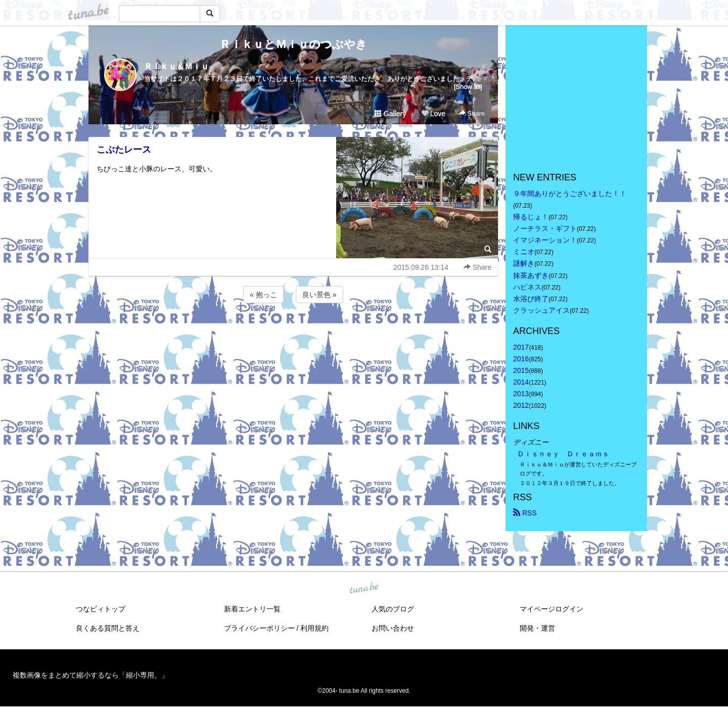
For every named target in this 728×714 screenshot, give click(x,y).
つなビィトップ (101, 609)
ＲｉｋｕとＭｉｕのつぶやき (293, 44)
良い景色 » (320, 295)
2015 (521, 370)
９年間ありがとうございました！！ (570, 194)
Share (472, 113)
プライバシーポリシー (259, 628)
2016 (521, 359)
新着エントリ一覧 (252, 609)
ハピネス (527, 287)
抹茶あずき (531, 275)
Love (433, 114)
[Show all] (468, 87)
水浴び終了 (531, 299)
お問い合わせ (393, 628)
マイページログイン (552, 609)
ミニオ (524, 252)
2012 (521, 405)
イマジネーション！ (545, 240)
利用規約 (314, 628)
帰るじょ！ (531, 217)
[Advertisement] (293, 332)
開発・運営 (537, 628)
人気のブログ (393, 609)
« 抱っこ (263, 295)
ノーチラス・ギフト (545, 228)
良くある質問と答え (108, 628)
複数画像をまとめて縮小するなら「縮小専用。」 (90, 675)
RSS (525, 513)
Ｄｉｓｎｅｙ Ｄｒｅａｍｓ (563, 454)
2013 (521, 394)
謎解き (524, 263)
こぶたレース (124, 150)
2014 (521, 382)
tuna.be (363, 588)
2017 (521, 347)
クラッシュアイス (541, 310)
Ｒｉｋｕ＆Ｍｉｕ (176, 66)
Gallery (390, 114)
